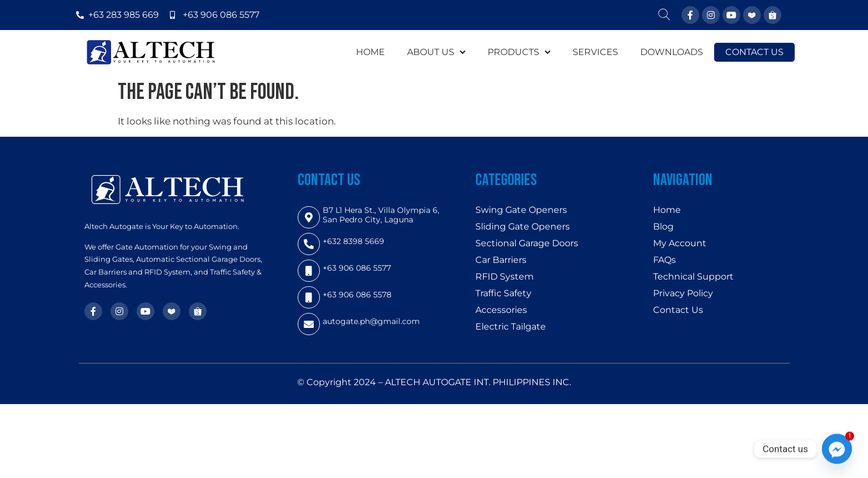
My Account (680, 243)
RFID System (505, 277)
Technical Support (693, 277)
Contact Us (678, 310)
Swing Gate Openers (521, 210)
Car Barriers (501, 260)
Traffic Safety (503, 293)
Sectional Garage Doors (527, 243)
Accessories (501, 310)
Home (667, 210)
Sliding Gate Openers (523, 226)
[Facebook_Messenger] (837, 449)
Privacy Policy (683, 293)
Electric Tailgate (511, 327)
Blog (663, 226)
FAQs (664, 260)
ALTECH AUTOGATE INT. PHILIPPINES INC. (478, 382)
